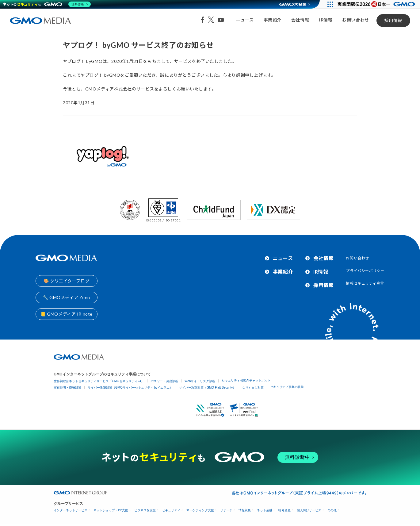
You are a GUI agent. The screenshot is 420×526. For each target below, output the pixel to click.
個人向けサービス (309, 510)
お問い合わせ (355, 20)
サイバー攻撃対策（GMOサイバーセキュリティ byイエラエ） (130, 388)
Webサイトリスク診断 (200, 381)
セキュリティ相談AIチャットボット (246, 380)
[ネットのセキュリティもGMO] (47, 4)
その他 (332, 510)
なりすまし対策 (253, 388)
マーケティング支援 (200, 510)
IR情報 (326, 20)
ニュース (245, 20)
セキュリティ (171, 510)
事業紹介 (273, 20)
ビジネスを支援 (145, 510)
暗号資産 (284, 510)
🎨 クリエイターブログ (67, 281)
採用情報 (393, 20)
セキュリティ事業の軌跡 (287, 387)
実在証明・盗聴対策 (67, 388)
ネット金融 (265, 510)
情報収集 (245, 510)
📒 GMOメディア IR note (67, 314)
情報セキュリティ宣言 (365, 283)
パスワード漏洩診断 (164, 381)
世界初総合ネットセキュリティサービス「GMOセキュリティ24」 (99, 381)
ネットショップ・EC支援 (111, 510)
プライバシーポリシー (365, 271)
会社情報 (300, 20)
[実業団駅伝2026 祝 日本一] (377, 4)
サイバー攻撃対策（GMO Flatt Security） (207, 388)
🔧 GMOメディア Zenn (67, 297)
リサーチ (226, 510)
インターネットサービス (71, 510)
